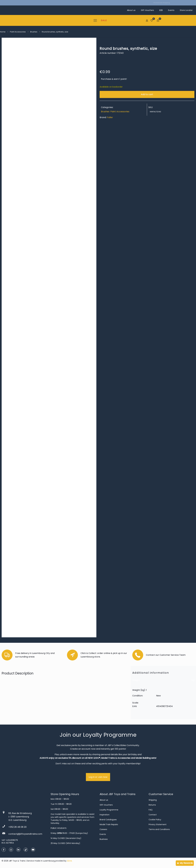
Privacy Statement (158, 824)
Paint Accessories (18, 32)
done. (70, 861)
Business (104, 839)
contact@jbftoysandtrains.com (25, 834)
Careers (103, 829)
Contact (153, 815)
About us (104, 800)
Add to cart (147, 94)
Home (3, 32)
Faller (110, 117)
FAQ (151, 810)
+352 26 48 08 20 (17, 827)
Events (103, 834)
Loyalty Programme (109, 810)
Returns (152, 805)
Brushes (34, 32)
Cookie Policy (155, 820)
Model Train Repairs (109, 824)
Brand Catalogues (108, 820)
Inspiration (105, 815)
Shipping (153, 800)
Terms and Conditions (159, 829)
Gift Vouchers (106, 805)
